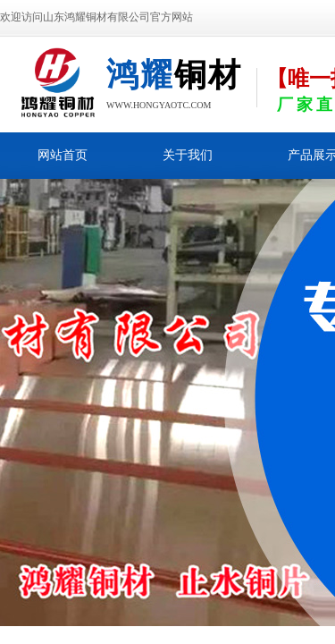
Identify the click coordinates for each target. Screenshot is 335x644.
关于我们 (188, 155)
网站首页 (63, 155)
